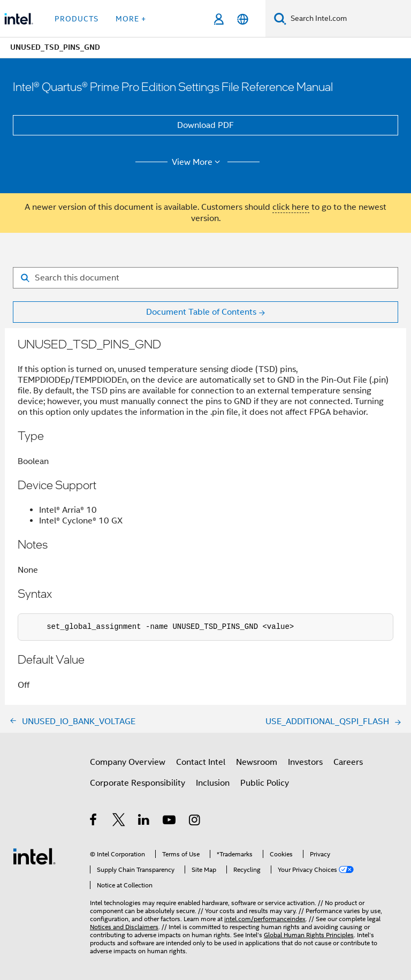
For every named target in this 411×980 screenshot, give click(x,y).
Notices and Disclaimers (124, 927)
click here (291, 207)
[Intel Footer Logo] (34, 856)
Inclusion (213, 783)
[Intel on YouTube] (170, 822)
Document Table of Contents (201, 312)
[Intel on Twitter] (119, 822)
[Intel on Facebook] (94, 822)
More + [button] (131, 19)
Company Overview (128, 762)
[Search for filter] (205, 278)
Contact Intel (201, 762)
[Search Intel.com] (349, 19)
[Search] (280, 18)
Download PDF (205, 125)
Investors (305, 762)
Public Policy (265, 783)
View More (198, 162)
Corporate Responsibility (138, 783)
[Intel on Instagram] (195, 822)
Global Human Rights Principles (309, 935)
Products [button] (77, 19)
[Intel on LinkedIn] (144, 822)
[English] (243, 19)
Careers (348, 762)
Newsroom (257, 762)
